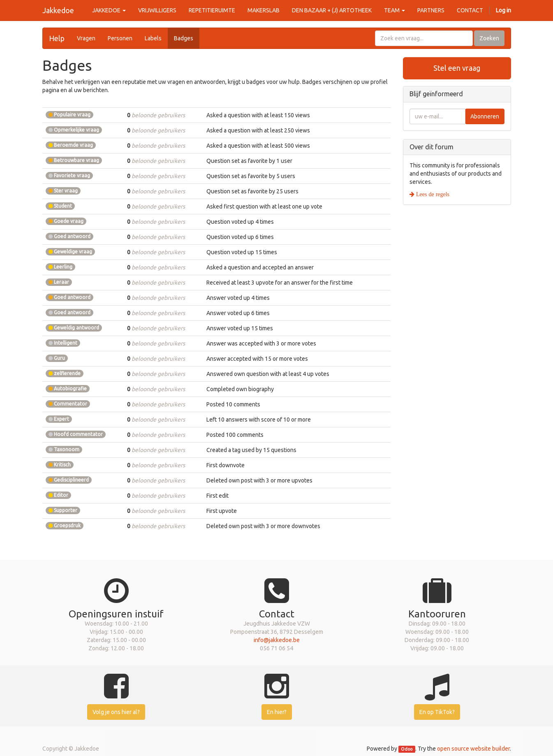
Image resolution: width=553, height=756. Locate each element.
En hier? (277, 712)
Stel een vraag (457, 68)
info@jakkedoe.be (277, 640)
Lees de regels (432, 194)
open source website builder (473, 749)
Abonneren (485, 116)
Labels (153, 38)
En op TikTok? (437, 712)
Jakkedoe (58, 10)
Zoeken (489, 38)
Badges (184, 38)
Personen (120, 38)
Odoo (407, 749)
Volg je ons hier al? (116, 712)
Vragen (86, 38)
